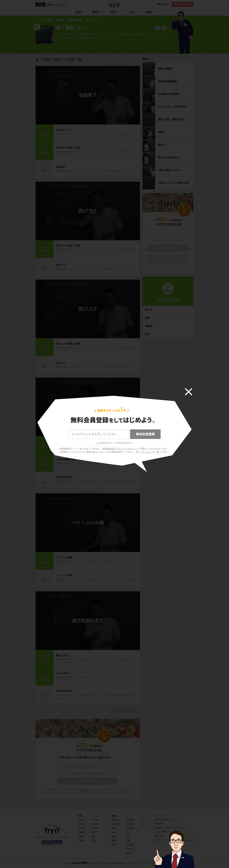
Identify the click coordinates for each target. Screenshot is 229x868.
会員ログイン (162, 4)
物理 (128, 832)
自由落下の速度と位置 (68, 148)
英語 (78, 12)
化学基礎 (130, 824)
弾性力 (161, 145)
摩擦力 (161, 132)
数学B (114, 845)
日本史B (130, 845)
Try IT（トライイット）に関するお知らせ (174, 840)
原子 (147, 334)
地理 (94, 832)
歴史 (94, 836)
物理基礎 (130, 820)
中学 (80, 816)
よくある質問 (161, 832)
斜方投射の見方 (88, 621)
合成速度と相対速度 (168, 94)
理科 (114, 12)
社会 (132, 12)
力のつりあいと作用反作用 (172, 107)
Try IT (114, 4)
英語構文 (116, 824)
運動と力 (147, 59)
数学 (96, 12)
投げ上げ (88, 309)
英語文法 (116, 820)
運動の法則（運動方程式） (172, 119)
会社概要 (159, 824)
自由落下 (88, 95)
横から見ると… (64, 655)
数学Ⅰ (115, 828)
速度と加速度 (165, 69)
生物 (128, 841)
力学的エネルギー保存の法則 (173, 183)
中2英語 (81, 824)
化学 (128, 836)
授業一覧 (159, 836)
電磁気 (149, 326)
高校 (114, 816)
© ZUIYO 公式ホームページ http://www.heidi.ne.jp (93, 863)
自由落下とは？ (64, 130)
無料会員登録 (183, 4)
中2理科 (95, 824)
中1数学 (81, 832)
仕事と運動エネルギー (170, 170)
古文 (143, 820)
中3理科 (95, 828)
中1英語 (81, 820)
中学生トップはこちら (56, 5)
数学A (114, 841)
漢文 (143, 824)
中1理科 (95, 820)
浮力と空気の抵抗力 (168, 157)
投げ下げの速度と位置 (68, 246)
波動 (147, 318)
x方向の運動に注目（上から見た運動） (77, 459)
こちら (115, 792)
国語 (150, 12)
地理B (129, 853)
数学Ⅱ (115, 832)
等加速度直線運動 (167, 81)
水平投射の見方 (88, 407)
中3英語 (81, 828)
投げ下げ (88, 211)
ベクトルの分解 (88, 523)
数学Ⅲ (115, 836)
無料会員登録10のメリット (167, 819)
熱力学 (149, 310)
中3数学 (81, 841)
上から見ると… (64, 673)
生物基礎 (130, 828)
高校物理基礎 (168, 300)
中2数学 (81, 836)
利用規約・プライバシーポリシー (92, 790)
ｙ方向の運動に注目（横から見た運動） (77, 442)
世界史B (130, 849)
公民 (94, 841)
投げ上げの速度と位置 (68, 344)
